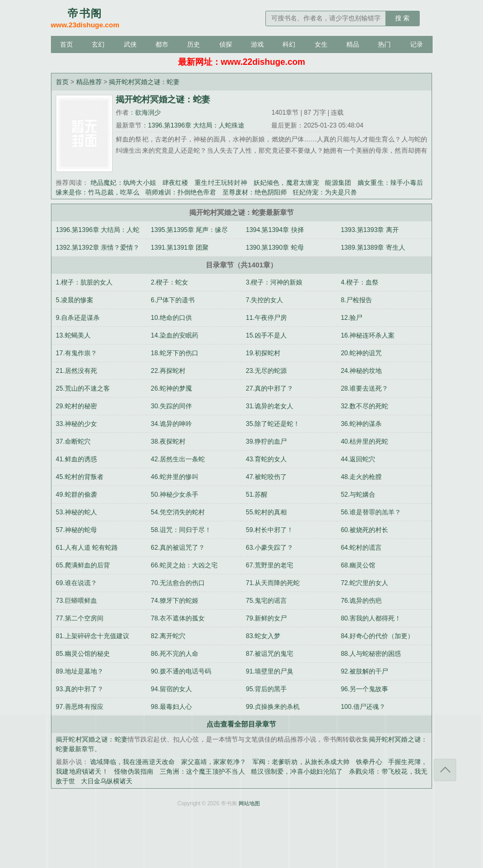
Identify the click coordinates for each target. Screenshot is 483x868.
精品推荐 (89, 82)
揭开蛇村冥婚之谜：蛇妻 (144, 82)
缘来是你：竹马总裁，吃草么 (98, 192)
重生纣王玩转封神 (221, 183)
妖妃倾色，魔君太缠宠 (286, 183)
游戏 (257, 44)
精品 (353, 44)
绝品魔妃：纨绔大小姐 (123, 183)
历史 (194, 44)
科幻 (289, 44)
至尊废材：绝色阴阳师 (255, 192)
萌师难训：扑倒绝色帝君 (181, 192)
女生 (321, 44)
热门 (384, 44)
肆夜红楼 (176, 183)
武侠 (130, 44)
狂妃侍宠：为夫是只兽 (325, 192)
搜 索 (402, 18)
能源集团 (338, 183)
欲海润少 (148, 113)
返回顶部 (445, 770)
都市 (162, 44)
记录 (417, 44)
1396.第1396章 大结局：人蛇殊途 (196, 125)
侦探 (226, 44)
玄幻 (98, 44)
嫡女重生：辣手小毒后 (390, 183)
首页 (66, 44)
